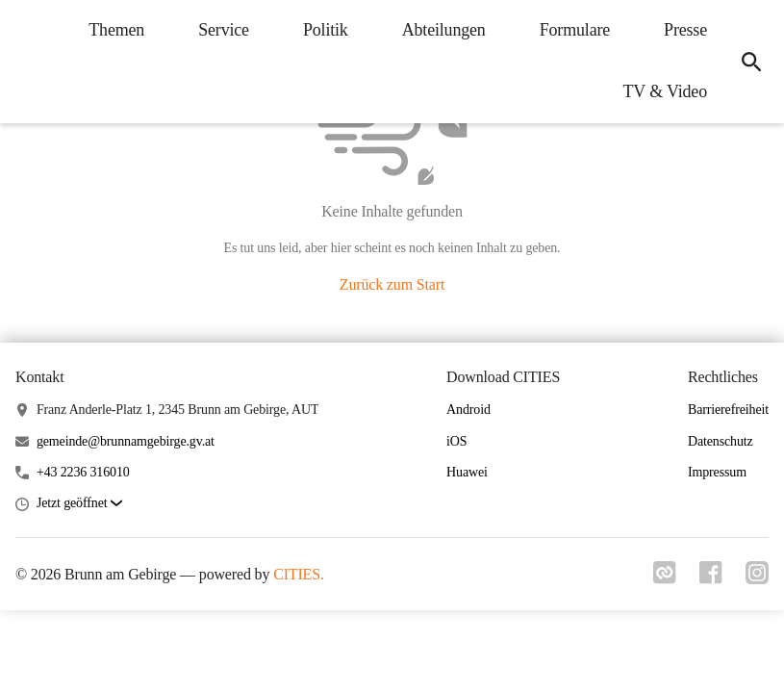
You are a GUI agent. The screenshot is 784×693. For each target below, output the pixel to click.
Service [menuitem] (224, 30)
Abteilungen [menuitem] (444, 30)
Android (468, 410)
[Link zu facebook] (711, 578)
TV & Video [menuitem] (665, 91)
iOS (456, 441)
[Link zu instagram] (757, 578)
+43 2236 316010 (83, 472)
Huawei (467, 472)
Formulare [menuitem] (575, 30)
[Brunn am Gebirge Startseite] (29, 62)
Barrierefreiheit (728, 410)
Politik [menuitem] (326, 30)
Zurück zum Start (392, 284)
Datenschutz (721, 441)
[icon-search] (751, 62)
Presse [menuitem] (685, 30)
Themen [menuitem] (116, 30)
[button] (79, 504)
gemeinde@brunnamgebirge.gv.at (126, 441)
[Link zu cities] (665, 578)
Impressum (717, 472)
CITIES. (299, 574)
